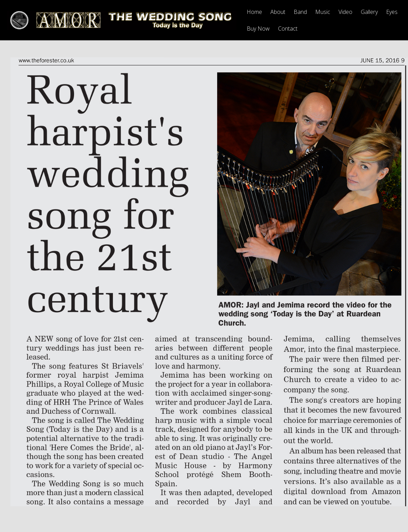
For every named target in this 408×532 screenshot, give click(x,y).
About (278, 12)
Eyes (392, 12)
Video (345, 12)
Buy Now (258, 29)
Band (300, 12)
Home (254, 12)
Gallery (369, 12)
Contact (288, 29)
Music (323, 12)
